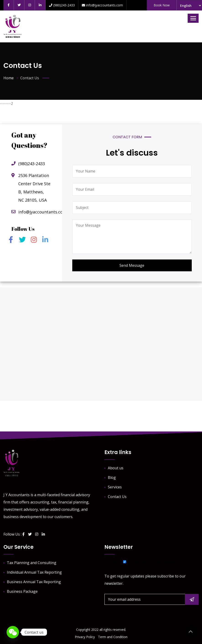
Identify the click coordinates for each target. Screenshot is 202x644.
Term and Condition (113, 637)
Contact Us (117, 497)
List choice (113, 562)
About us (116, 468)
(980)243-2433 (62, 5)
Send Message (132, 265)
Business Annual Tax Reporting (34, 582)
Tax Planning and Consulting (32, 563)
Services (115, 487)
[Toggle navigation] (193, 18)
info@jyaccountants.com (102, 5)
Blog (112, 477)
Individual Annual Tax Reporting (34, 572)
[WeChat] (13, 632)
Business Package (22, 591)
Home (9, 78)
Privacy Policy (85, 637)
